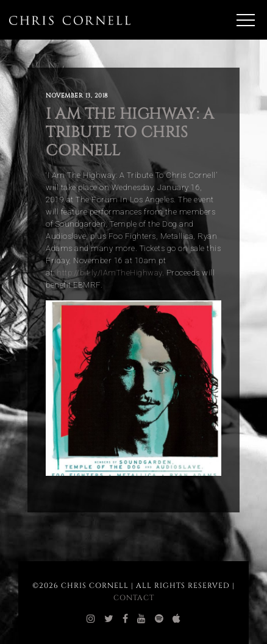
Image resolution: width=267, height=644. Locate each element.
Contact (134, 598)
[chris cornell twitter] (109, 619)
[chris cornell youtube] (142, 619)
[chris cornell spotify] (159, 619)
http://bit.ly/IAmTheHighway (109, 273)
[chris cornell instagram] (91, 619)
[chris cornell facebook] (126, 619)
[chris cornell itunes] (177, 619)
